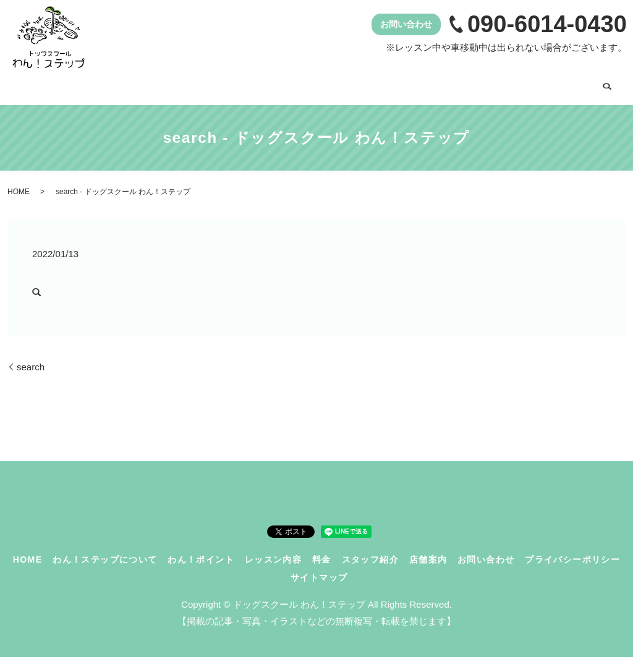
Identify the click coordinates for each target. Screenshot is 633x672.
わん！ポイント (241, 85)
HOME (40, 85)
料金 (391, 85)
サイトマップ (319, 592)
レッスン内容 (328, 85)
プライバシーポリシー (572, 574)
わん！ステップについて (132, 85)
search (108, 109)
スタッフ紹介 (454, 85)
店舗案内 (526, 85)
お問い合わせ (53, 108)
